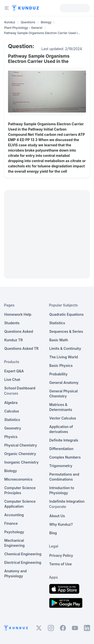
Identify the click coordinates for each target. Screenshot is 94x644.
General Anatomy (64, 383)
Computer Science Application (20, 504)
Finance (11, 523)
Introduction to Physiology (62, 490)
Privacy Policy (61, 555)
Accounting (14, 515)
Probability (59, 374)
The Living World (64, 357)
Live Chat (12, 380)
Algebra (11, 403)
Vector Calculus (63, 418)
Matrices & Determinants (61, 407)
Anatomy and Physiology (16, 573)
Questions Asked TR (21, 348)
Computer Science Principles (20, 490)
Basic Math (59, 340)
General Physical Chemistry (64, 394)
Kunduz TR (14, 340)
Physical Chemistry (21, 445)
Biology (46, 22)
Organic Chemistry (20, 454)
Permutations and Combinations (64, 477)
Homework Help (18, 314)
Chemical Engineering (23, 554)
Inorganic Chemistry (21, 462)
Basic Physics (61, 365)
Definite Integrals (64, 440)
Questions (28, 22)
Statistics (12, 420)
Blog (53, 533)
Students (12, 323)
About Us (57, 516)
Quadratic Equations (67, 314)
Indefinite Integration (67, 501)
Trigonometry (61, 466)
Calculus (12, 411)
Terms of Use (61, 564)
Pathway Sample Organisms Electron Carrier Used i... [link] (42, 33)
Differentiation (61, 449)
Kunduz (10, 22)
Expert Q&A (14, 371)
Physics (11, 437)
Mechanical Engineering (14, 543)
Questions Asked (19, 331)
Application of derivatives (61, 429)
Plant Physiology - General (23, 28)
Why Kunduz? (61, 524)
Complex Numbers (65, 457)
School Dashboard (20, 388)
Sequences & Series (66, 331)
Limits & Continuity (65, 348)
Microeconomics (18, 479)
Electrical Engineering (23, 562)
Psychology (14, 532)
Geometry (13, 428)
